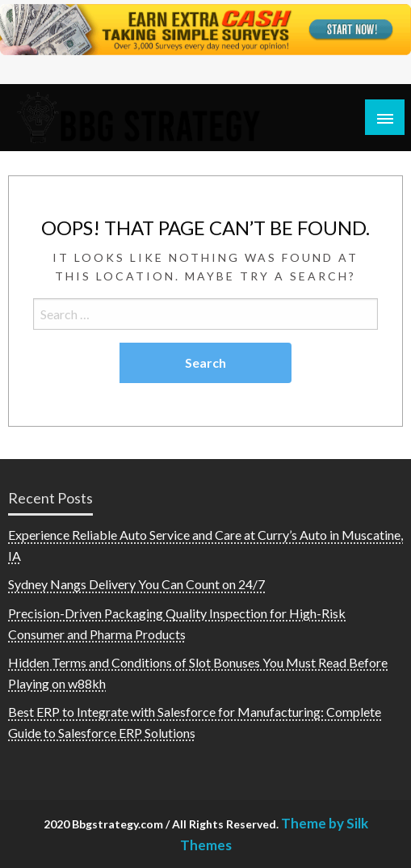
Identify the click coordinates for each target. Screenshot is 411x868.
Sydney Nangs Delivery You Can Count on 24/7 (136, 584)
